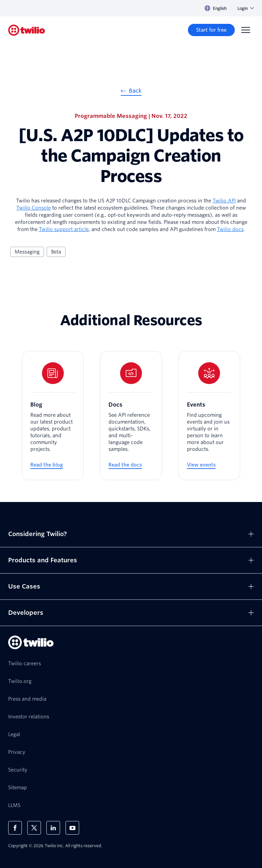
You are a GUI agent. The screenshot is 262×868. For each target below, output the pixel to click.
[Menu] (246, 30)
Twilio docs (230, 229)
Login (246, 8)
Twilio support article (64, 229)
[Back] (131, 92)
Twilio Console (34, 208)
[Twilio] (27, 30)
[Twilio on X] (34, 828)
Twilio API (224, 201)
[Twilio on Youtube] (72, 828)
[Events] (209, 416)
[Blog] (53, 416)
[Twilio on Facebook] (15, 828)
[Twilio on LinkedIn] (53, 828)
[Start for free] (211, 30)
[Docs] (131, 416)
